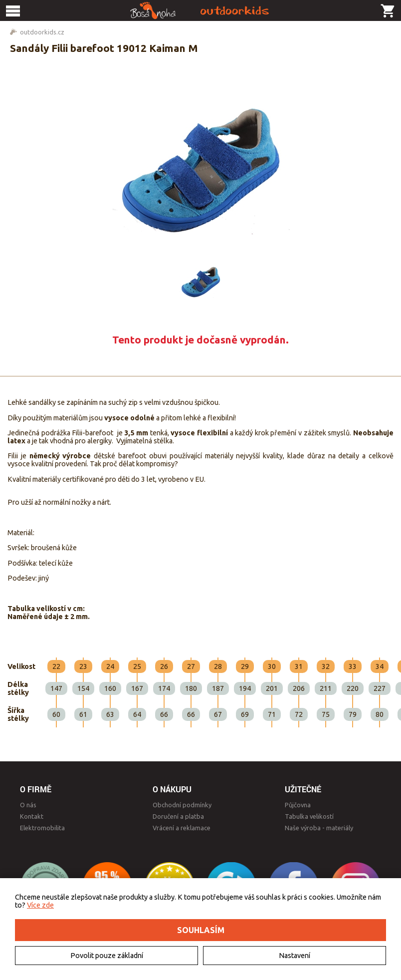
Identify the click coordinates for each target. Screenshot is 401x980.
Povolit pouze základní (107, 956)
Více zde (40, 905)
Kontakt (32, 816)
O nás (28, 805)
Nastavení (295, 956)
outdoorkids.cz (42, 32)
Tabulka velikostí (309, 816)
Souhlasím (201, 930)
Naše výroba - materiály (319, 828)
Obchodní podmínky (182, 805)
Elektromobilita (42, 828)
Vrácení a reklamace (182, 828)
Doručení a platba (178, 816)
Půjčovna (298, 805)
